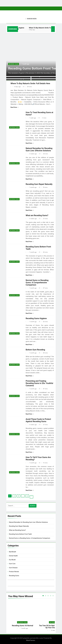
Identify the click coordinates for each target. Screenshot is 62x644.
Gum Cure (12, 564)
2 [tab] (46, 596)
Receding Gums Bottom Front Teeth (34, 68)
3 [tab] (48, 596)
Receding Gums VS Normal (22, 626)
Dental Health (13, 556)
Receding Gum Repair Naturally (39, 184)
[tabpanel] (23, 616)
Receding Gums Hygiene (25, 28)
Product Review (14, 572)
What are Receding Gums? (37, 215)
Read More (14, 107)
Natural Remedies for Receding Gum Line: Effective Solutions (39, 149)
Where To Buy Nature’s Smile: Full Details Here (30, 83)
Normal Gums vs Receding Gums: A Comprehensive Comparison (37, 283)
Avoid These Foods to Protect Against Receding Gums (38, 420)
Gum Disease (13, 568)
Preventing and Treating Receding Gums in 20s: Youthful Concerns (39, 383)
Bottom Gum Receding (35, 350)
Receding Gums (14, 64)
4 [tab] (51, 596)
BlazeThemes (31, 640)
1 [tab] (43, 596)
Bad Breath (13, 552)
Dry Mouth (12, 560)
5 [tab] (53, 596)
